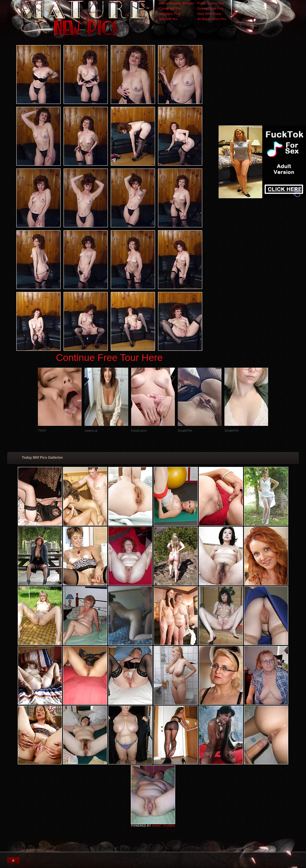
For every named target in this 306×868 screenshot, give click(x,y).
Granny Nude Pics (210, 8)
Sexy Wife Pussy (209, 14)
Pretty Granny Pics (211, 3)
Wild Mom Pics (169, 14)
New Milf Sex (168, 19)
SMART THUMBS (163, 826)
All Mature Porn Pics (212, 19)
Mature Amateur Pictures (176, 3)
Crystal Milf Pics (170, 8)
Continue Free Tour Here (109, 358)
